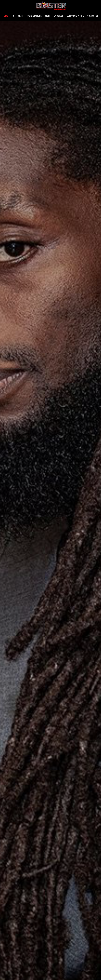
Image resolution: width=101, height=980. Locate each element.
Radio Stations (34, 16)
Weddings (59, 16)
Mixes (21, 16)
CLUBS (48, 16)
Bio (13, 16)
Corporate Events (75, 16)
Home (5, 16)
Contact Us (93, 16)
